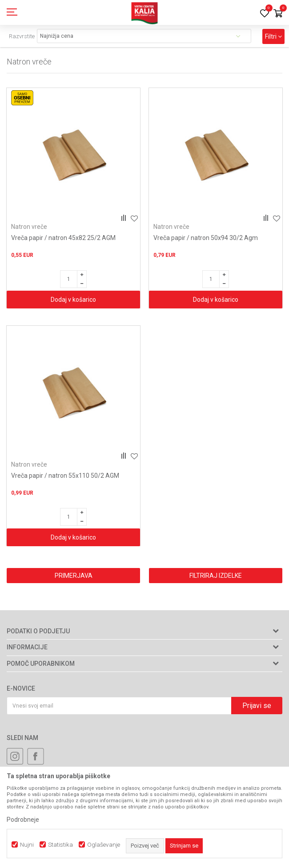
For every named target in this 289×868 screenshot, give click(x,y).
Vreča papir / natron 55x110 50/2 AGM (65, 476)
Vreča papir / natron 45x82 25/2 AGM (63, 238)
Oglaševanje (104, 845)
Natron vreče (29, 227)
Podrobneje (23, 820)
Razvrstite (22, 36)
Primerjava (74, 576)
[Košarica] (278, 14)
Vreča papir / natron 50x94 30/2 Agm (206, 238)
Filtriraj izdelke (216, 576)
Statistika (60, 845)
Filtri (273, 36)
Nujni (27, 845)
